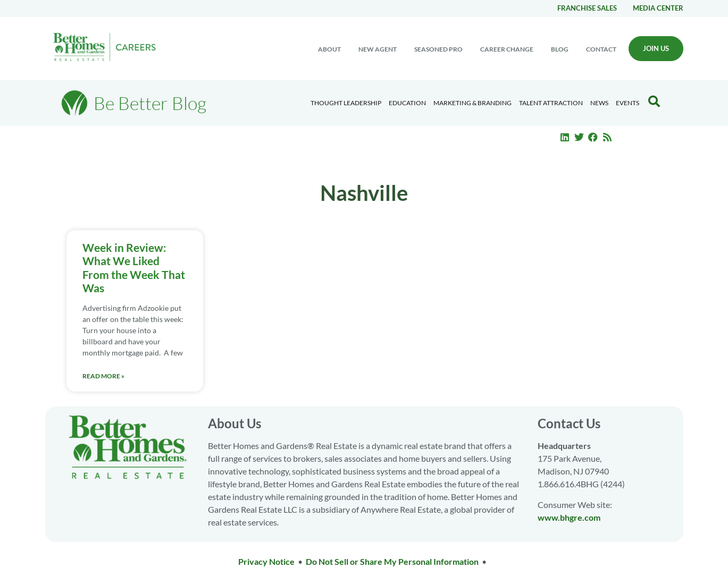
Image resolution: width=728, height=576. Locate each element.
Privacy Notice (266, 561)
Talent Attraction (551, 103)
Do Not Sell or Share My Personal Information (392, 561)
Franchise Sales (587, 8)
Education (407, 103)
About (329, 49)
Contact (601, 49)
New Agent (378, 49)
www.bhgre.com (569, 517)
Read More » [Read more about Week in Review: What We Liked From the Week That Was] (103, 376)
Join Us (656, 48)
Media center (658, 8)
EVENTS (627, 103)
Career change (507, 49)
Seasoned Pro (438, 49)
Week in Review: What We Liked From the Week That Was (134, 268)
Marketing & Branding (472, 103)
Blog (560, 49)
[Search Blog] (654, 101)
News (599, 103)
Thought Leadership (346, 103)
